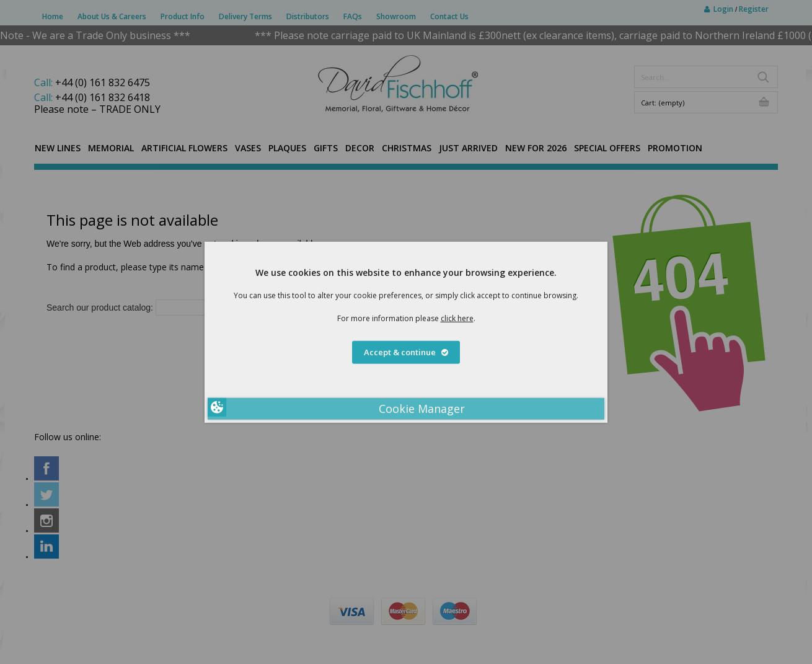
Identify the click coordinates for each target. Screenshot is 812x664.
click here (457, 318)
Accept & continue (406, 352)
